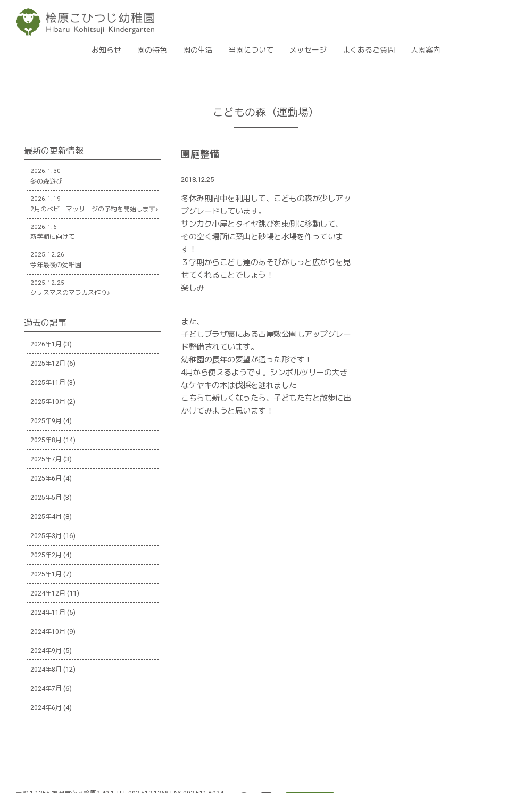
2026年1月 (46, 344)
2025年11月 (48, 383)
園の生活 (198, 50)
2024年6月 (46, 708)
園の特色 (152, 50)
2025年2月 (46, 555)
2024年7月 (46, 689)
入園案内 (426, 50)
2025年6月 (46, 478)
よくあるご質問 (369, 50)
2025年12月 (48, 364)
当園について (251, 50)
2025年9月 (46, 421)
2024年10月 (48, 632)
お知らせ (106, 50)
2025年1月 (46, 574)
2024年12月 (48, 593)
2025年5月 (46, 498)
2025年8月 (46, 440)
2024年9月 (46, 651)
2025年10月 (48, 402)
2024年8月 (46, 670)
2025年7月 (46, 459)
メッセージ (308, 50)
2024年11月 (48, 613)
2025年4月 (46, 517)
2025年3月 (46, 536)
